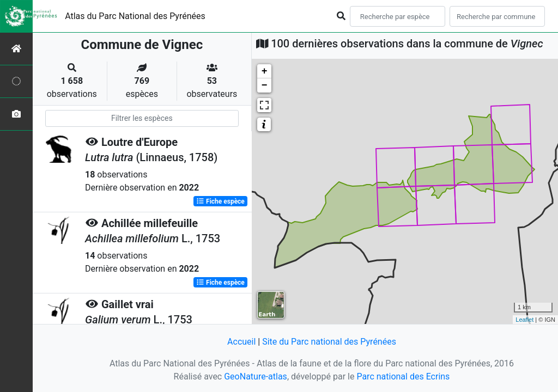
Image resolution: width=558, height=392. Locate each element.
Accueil (241, 342)
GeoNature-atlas (256, 376)
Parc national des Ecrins (403, 376)
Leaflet (524, 320)
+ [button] (265, 71)
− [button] (265, 85)
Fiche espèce (220, 201)
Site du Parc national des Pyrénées (329, 342)
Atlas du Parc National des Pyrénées (135, 16)
